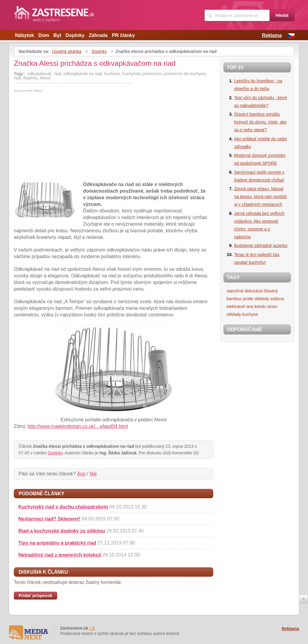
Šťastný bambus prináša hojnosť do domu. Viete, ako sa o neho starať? (260, 122)
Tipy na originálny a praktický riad (57, 543)
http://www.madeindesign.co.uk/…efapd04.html (78, 426)
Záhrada (98, 35)
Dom (44, 35)
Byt (57, 35)
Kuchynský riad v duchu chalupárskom (63, 507)
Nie (93, 474)
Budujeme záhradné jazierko (261, 246)
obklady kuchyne (242, 314)
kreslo (260, 307)
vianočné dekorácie (245, 291)
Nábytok (25, 35)
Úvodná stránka (67, 51)
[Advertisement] (64, 137)
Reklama (272, 35)
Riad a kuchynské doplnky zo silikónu (62, 531)
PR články (123, 35)
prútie (248, 299)
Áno (81, 474)
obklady (262, 299)
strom (272, 307)
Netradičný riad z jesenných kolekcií (60, 555)
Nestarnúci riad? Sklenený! (49, 519)
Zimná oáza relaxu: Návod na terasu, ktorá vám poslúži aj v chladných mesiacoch (260, 197)
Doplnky (75, 35)
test (250, 307)
